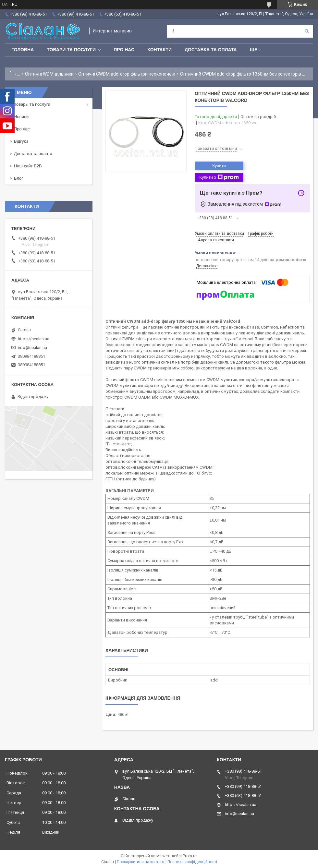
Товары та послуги (32, 104)
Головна (23, 50)
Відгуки (21, 141)
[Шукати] (307, 31)
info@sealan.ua (32, 348)
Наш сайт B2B (28, 166)
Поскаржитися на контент (141, 862)
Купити (219, 166)
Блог (18, 178)
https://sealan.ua (34, 339)
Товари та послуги (71, 50)
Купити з (219, 177)
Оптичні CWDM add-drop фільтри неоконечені (127, 74)
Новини (21, 117)
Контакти (159, 50)
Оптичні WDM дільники (49, 74)
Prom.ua (190, 856)
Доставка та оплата (211, 50)
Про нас (124, 50)
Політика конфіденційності (192, 862)
